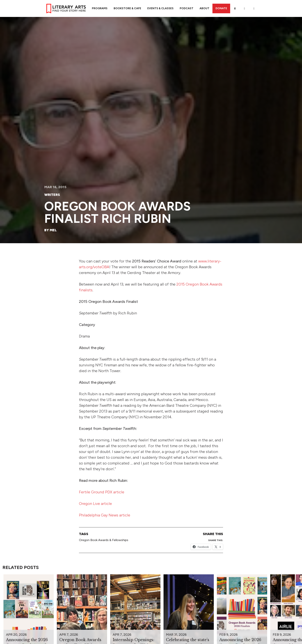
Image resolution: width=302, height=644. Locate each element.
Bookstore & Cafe (127, 8)
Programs (100, 8)
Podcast (187, 8)
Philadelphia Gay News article (105, 515)
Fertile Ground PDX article (102, 492)
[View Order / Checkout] (254, 8)
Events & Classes (160, 8)
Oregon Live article (95, 504)
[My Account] (244, 8)
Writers (52, 195)
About (204, 8)
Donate (221, 8)
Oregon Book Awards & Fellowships (104, 540)
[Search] (235, 8)
